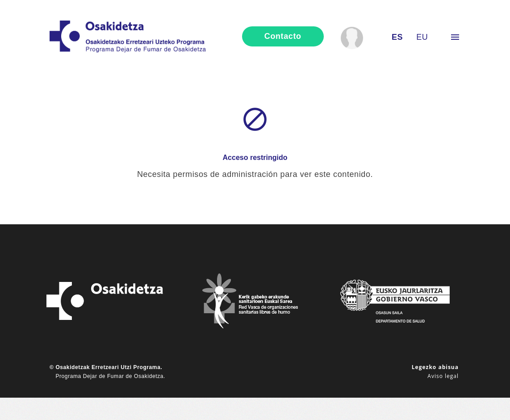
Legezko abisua (435, 367)
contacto (283, 36)
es (397, 37)
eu (422, 37)
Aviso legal (443, 376)
